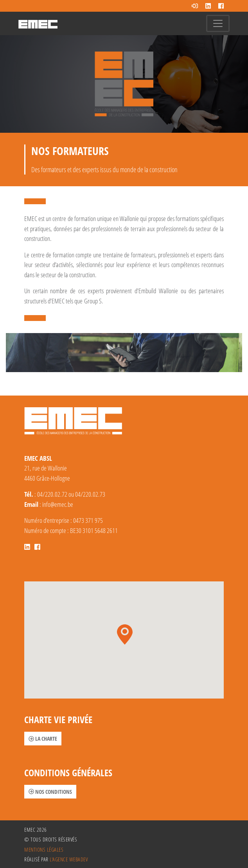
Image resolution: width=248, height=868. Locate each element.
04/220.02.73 (90, 494)
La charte (43, 739)
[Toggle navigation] (218, 23)
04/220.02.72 (52, 494)
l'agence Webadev (69, 859)
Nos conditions (50, 792)
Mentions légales (44, 849)
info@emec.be (58, 504)
